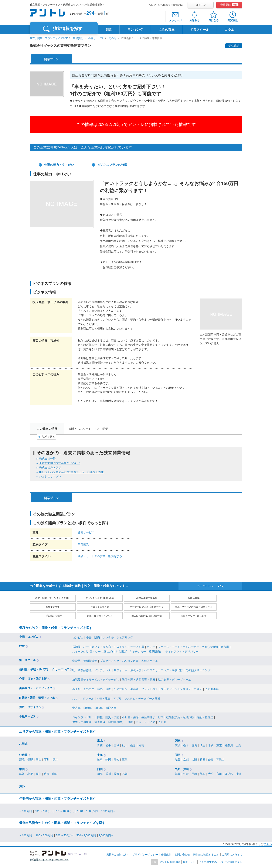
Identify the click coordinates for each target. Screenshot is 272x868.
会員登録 (229, 5)
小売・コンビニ (29, 637)
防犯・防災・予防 (108, 717)
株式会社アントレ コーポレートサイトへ (49, 860)
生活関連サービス (152, 717)
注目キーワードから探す (194, 616)
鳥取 (22, 774)
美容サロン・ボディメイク (36, 688)
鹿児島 (229, 774)
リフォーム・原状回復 (127, 670)
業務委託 (78, 38)
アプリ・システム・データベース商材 (137, 699)
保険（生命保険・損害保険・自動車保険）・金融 (103, 722)
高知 (125, 774)
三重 (125, 760)
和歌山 (220, 760)
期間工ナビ (189, 862)
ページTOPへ (205, 586)
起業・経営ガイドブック (100, 616)
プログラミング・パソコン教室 (119, 661)
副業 (109, 30)
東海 (100, 755)
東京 (219, 745)
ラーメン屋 (137, 647)
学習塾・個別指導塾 (85, 661)
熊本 (203, 774)
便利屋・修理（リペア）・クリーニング (44, 669)
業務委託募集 (53, 607)
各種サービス (96, 38)
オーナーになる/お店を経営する (147, 607)
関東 (178, 741)
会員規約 (166, 855)
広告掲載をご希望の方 (171, 5)
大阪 (194, 760)
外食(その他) (210, 647)
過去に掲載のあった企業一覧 (147, 616)
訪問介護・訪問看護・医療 (139, 680)
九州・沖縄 (182, 769)
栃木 (186, 745)
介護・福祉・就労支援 (33, 679)
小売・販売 (93, 637)
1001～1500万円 (88, 811)
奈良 (211, 760)
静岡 (108, 760)
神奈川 (229, 745)
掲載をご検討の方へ (118, 855)
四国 (100, 769)
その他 (112, 38)
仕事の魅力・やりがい (59, 165)
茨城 (178, 745)
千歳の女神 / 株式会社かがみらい (60, 463)
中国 (22, 769)
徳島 (100, 774)
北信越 (23, 755)
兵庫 (203, 760)
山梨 (238, 745)
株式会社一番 (47, 459)
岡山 (38, 774)
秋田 (125, 745)
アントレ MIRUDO (170, 862)
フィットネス (150, 689)
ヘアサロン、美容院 (126, 689)
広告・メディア (145, 722)
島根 (30, 774)
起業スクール (200, 30)
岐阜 (100, 760)
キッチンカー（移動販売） (146, 652)
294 (90, 13)
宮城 (116, 745)
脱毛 (108, 689)
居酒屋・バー (81, 647)
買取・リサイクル (30, 707)
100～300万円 (44, 835)
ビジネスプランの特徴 (112, 165)
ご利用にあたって (232, 855)
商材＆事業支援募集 (147, 598)
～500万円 (26, 811)
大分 (211, 774)
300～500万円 (65, 835)
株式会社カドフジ (50, 468)
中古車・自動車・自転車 (87, 708)
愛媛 (116, 774)
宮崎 (219, 774)
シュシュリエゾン (50, 476)
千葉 (211, 745)
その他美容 (212, 689)
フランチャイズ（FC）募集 (100, 598)
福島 (141, 745)
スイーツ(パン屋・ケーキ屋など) (93, 652)
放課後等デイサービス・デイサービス (96, 680)
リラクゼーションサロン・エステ (181, 689)
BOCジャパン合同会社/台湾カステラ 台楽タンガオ (71, 472)
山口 (55, 774)
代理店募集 (194, 598)
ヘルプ (152, 5)
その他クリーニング (198, 670)
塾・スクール (27, 660)
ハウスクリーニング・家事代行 (163, 670)
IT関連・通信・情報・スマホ (37, 698)
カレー (151, 647)
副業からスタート (80, 429)
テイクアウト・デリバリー (182, 652)
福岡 (178, 774)
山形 (133, 745)
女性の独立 (167, 30)
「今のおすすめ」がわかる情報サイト (221, 862)
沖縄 (238, 774)
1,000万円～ (106, 835)
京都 (186, 760)
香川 (108, 774)
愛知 (116, 760)
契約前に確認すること (206, 855)
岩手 (108, 745)
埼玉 (203, 745)
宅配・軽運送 (205, 717)
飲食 (22, 646)
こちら (268, 844)
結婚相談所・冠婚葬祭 (180, 717)
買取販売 (111, 708)
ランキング (135, 30)
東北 (100, 741)
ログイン (201, 5)
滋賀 (178, 760)
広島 (47, 774)
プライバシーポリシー (145, 855)
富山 (38, 760)
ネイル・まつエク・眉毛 (87, 689)
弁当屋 (225, 647)
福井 (55, 760)
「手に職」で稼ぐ (53, 616)
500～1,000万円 (86, 835)
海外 (22, 786)
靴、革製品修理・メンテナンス (92, 670)
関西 (178, 755)
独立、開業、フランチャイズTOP (49, 38)
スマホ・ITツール (83, 699)
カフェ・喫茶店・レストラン (110, 647)
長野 (30, 760)
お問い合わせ (182, 855)
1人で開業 (101, 429)
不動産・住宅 (130, 717)
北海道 (23, 744)
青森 (100, 745)
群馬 (194, 745)
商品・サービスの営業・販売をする (100, 556)
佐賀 (186, 774)
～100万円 (26, 835)
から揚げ (121, 652)
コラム (229, 30)
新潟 (22, 760)
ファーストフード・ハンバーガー (179, 647)
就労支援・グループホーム (174, 680)
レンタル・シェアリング (118, 637)
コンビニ (78, 637)
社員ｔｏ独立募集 (100, 607)
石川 (47, 760)
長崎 (194, 774)
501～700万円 (44, 811)
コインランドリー (83, 717)
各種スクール (150, 661)
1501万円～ (109, 811)
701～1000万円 (65, 811)
